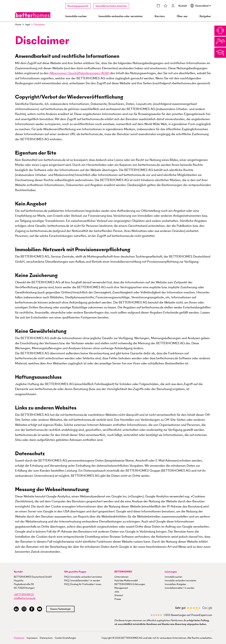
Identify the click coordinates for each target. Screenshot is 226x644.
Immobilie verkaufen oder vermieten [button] (121, 16)
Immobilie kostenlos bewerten (111, 6)
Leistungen (171, 572)
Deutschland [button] (201, 6)
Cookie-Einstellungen (65, 638)
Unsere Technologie (60, 609)
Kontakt (183, 6)
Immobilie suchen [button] (76, 16)
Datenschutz (46, 638)
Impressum (32, 638)
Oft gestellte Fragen (75, 572)
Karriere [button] (160, 16)
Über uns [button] (182, 16)
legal (28, 24)
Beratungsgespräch (78, 6)
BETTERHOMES (123, 572)
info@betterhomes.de (25, 598)
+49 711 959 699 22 (24, 594)
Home (18, 24)
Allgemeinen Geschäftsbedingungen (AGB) (79, 73)
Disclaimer (19, 638)
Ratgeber (205, 16)
